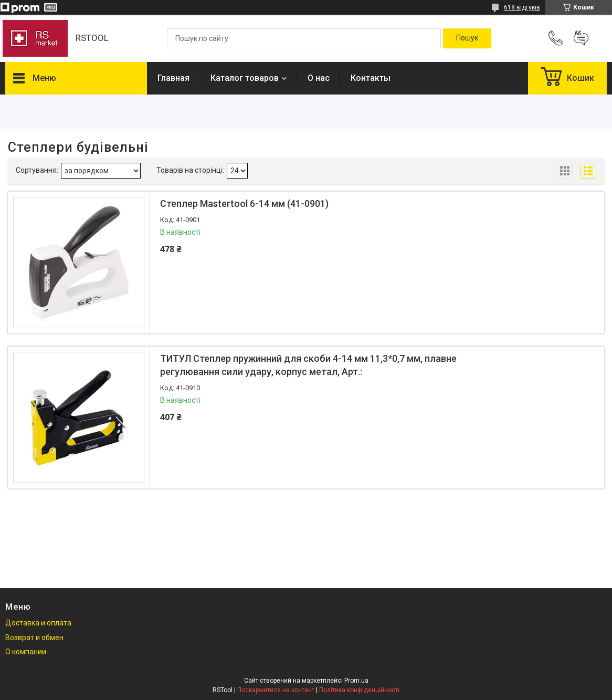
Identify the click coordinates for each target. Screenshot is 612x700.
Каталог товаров (245, 78)
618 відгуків (522, 7)
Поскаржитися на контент (276, 690)
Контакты (371, 78)
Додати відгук (581, 38)
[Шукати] (467, 38)
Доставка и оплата (38, 623)
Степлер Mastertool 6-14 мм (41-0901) (244, 203)
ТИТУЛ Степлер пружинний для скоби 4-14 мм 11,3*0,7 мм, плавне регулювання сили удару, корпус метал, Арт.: (308, 365)
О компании (26, 652)
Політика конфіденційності (359, 690)
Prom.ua (356, 681)
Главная (173, 78)
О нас (319, 78)
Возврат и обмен (34, 638)
